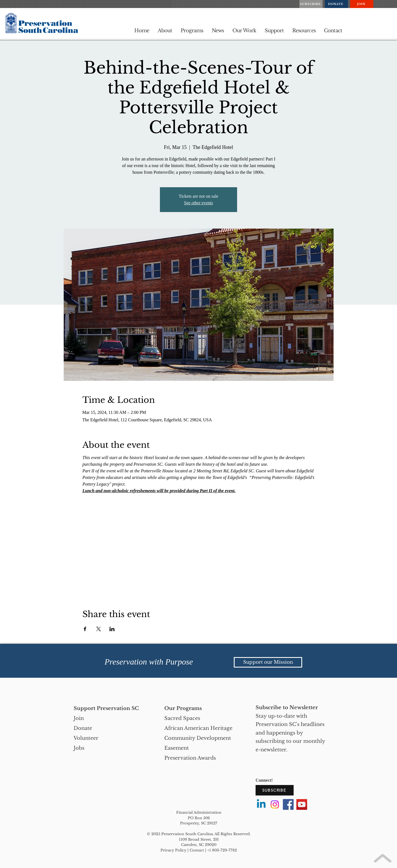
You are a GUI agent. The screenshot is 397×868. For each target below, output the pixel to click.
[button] (165, 31)
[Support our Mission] (268, 662)
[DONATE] (336, 4)
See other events (199, 203)
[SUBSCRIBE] (311, 4)
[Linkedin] (261, 804)
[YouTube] (302, 804)
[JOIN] (362, 4)
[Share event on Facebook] (85, 629)
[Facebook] (288, 804)
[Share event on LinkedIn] (112, 629)
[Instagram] (275, 804)
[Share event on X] (99, 629)
